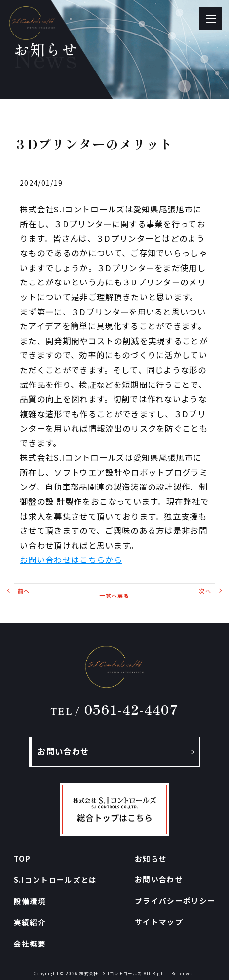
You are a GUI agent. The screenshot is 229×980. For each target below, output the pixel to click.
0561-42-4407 (114, 709)
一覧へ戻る (114, 595)
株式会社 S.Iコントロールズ (111, 973)
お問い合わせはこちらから (71, 560)
